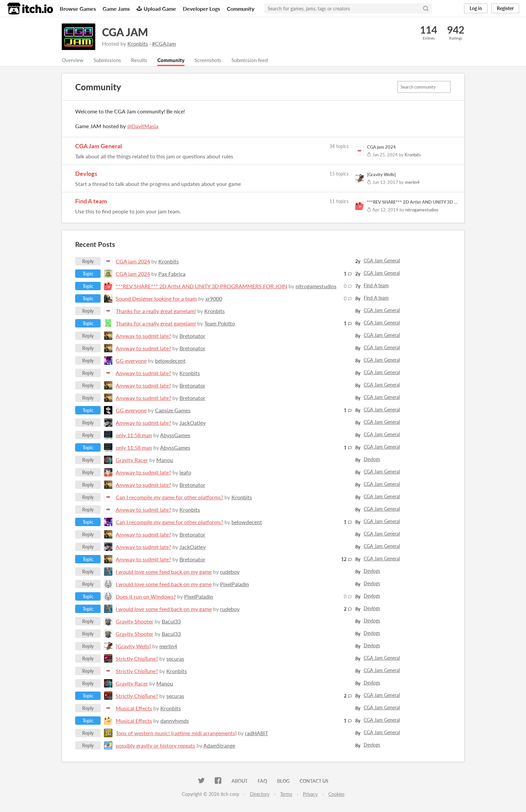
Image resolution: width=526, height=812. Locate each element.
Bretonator (192, 336)
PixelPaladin (234, 584)
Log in (476, 8)
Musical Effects (134, 708)
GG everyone (131, 361)
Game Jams (116, 9)
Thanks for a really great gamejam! (156, 311)
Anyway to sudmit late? (143, 336)
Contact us (314, 781)
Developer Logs (201, 9)
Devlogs (86, 174)
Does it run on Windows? (146, 597)
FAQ (262, 781)
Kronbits (138, 43)
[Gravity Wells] (133, 646)
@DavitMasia (143, 126)
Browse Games (78, 9)
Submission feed (257, 60)
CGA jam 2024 (133, 262)
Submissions (109, 60)
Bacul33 (171, 622)
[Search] (426, 8)
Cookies (336, 794)
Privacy (310, 794)
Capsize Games (173, 411)
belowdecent (170, 361)
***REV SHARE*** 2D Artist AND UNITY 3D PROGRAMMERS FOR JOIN (201, 286)
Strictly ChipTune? (137, 659)
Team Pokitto (220, 324)
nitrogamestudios (316, 286)
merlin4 (168, 646)
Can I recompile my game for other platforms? (169, 497)
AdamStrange (219, 746)
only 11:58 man (134, 435)
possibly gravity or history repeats (155, 746)
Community (241, 9)
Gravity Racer (132, 460)
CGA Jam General (98, 146)
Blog (283, 781)
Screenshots (214, 60)
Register (505, 8)
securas (175, 659)
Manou (165, 460)
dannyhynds (175, 721)
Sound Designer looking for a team (156, 299)
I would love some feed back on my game (164, 572)
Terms (286, 794)
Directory (260, 794)
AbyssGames (175, 435)
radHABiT (256, 733)
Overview (73, 60)
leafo (185, 473)
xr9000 (214, 299)
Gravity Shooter (135, 622)
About (240, 781)
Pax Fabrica (172, 274)
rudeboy (230, 572)
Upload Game (156, 9)
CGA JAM (125, 32)
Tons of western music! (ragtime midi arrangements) (176, 733)
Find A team (91, 201)
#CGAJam (164, 43)
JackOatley (193, 423)
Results (142, 60)
